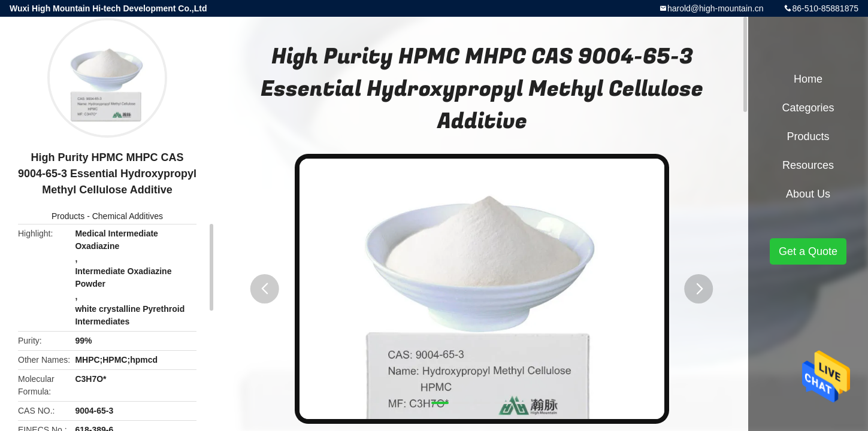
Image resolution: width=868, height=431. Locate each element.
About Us (808, 194)
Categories (808, 108)
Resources (808, 165)
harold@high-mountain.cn (716, 8)
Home (808, 79)
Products (68, 216)
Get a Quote (808, 251)
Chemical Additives (128, 216)
